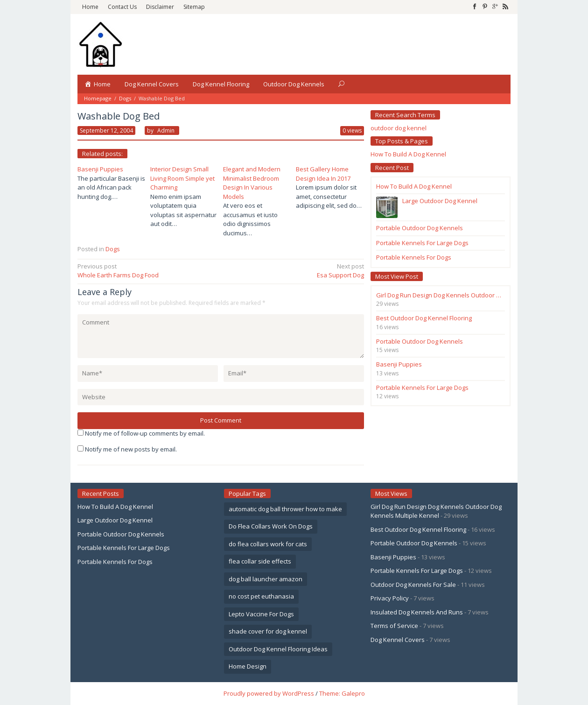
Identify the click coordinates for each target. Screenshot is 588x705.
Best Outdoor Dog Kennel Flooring (418, 529)
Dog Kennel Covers (398, 640)
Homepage (98, 98)
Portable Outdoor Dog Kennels (121, 534)
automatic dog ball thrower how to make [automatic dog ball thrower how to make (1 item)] (285, 509)
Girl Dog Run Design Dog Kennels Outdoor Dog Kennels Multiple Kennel (436, 511)
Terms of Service (394, 626)
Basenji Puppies (100, 169)
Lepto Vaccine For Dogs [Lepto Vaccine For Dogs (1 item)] (261, 614)
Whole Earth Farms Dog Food (146, 271)
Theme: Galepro (342, 693)
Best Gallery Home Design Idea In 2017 (323, 174)
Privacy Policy (390, 598)
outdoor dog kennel (399, 128)
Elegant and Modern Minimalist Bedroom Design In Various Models (252, 183)
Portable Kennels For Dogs (115, 562)
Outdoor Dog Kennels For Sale (413, 585)
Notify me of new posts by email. (131, 449)
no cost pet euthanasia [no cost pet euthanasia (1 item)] (261, 596)
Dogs (125, 98)
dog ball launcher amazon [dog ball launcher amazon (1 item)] (266, 579)
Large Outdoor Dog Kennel (115, 520)
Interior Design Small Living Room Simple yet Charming (182, 178)
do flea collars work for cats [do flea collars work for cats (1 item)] (268, 544)
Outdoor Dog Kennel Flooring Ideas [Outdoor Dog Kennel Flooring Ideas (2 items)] (278, 649)
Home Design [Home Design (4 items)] (248, 666)
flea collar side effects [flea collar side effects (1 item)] (260, 561)
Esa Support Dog (295, 271)
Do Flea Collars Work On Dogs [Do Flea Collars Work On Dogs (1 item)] (271, 526)
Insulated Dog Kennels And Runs (417, 612)
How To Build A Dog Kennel (408, 154)
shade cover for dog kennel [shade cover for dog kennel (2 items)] (268, 631)
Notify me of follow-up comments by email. (145, 433)
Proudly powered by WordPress (269, 693)
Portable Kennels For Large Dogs (124, 548)
